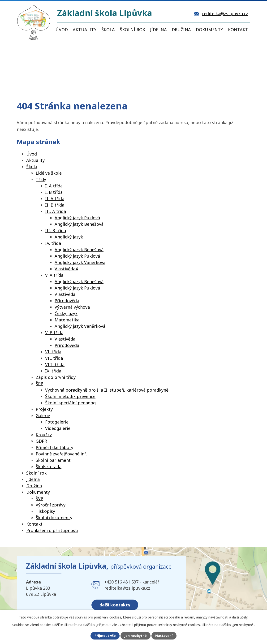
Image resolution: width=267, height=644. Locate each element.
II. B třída (55, 205)
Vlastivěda (65, 294)
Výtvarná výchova (72, 307)
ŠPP (39, 384)
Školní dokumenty (54, 518)
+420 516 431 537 (121, 582)
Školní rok (132, 30)
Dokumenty (209, 30)
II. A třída (55, 199)
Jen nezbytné (136, 636)
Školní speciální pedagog (70, 403)
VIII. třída (55, 364)
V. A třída (54, 275)
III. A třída (56, 211)
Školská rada (49, 467)
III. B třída (56, 230)
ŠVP (39, 498)
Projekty (44, 409)
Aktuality (85, 30)
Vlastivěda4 (66, 269)
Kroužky (44, 435)
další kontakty (115, 605)
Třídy (41, 179)
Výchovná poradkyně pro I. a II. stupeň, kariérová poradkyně (107, 390)
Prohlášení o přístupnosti (52, 530)
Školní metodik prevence (70, 396)
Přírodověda (67, 301)
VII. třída (54, 358)
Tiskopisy (45, 511)
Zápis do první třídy (56, 377)
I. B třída (54, 192)
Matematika (67, 320)
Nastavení (164, 636)
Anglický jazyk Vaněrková (80, 262)
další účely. (240, 617)
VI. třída (53, 352)
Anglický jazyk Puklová (77, 218)
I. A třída (54, 186)
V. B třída (54, 333)
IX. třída (53, 371)
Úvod (62, 30)
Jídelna (158, 30)
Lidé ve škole (49, 173)
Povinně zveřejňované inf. (61, 454)
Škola (108, 30)
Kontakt (238, 30)
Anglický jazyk (69, 237)
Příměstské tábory (54, 447)
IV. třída (53, 243)
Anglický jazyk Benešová (79, 224)
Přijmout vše (105, 636)
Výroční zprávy (51, 505)
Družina (181, 30)
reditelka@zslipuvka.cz (127, 588)
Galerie (43, 415)
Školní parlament (53, 460)
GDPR (41, 441)
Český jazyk (66, 313)
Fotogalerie (57, 422)
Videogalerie (58, 428)
